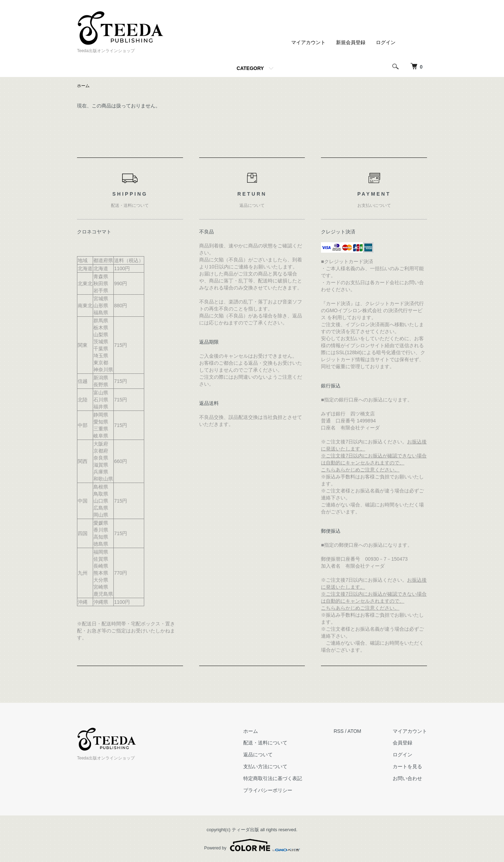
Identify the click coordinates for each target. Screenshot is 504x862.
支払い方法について (265, 766)
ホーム (83, 86)
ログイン (386, 42)
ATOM (354, 731)
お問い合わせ (407, 778)
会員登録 (402, 743)
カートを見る (407, 766)
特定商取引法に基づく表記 (273, 778)
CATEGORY (250, 68)
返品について (258, 755)
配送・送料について (265, 743)
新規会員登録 (351, 42)
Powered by (252, 845)
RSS (339, 731)
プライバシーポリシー (268, 790)
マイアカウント (308, 42)
